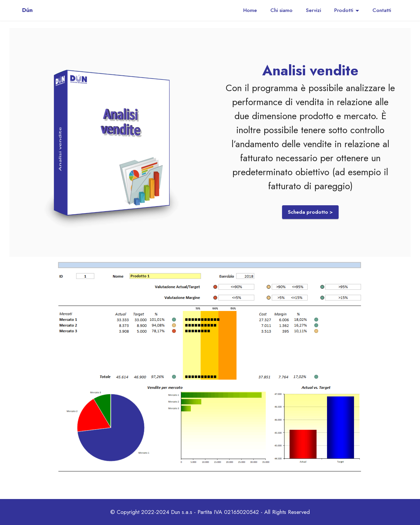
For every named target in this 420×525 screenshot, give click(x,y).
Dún (27, 10)
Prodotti (344, 10)
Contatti (382, 10)
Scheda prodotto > (310, 212)
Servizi (314, 10)
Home (250, 10)
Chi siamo (281, 10)
